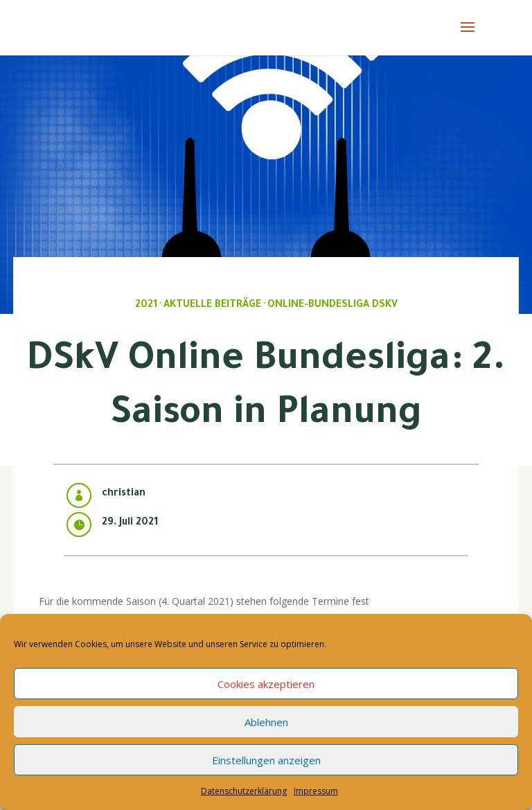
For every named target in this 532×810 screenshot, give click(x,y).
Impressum (316, 791)
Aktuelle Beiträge (212, 306)
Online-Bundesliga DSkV (332, 306)
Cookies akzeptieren (266, 684)
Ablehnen (266, 722)
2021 (146, 306)
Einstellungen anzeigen (266, 760)
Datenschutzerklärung (244, 791)
